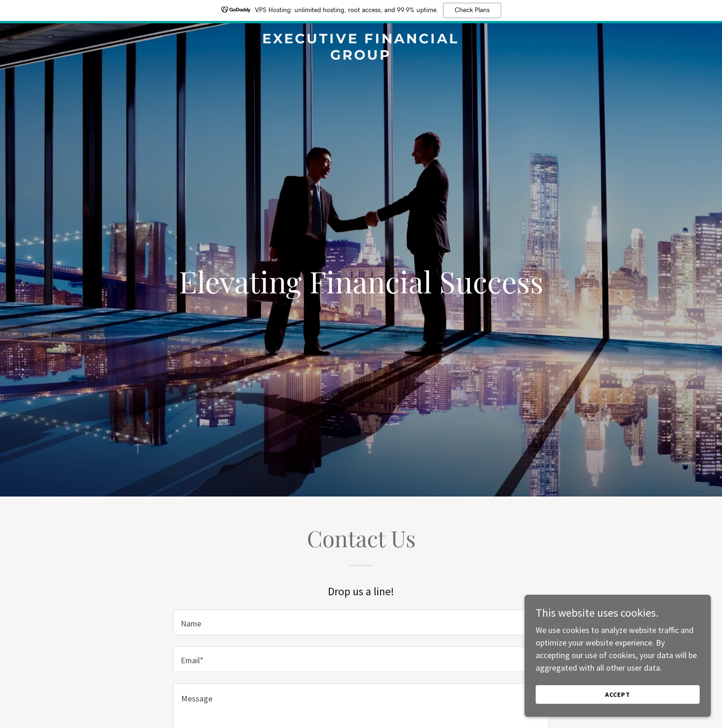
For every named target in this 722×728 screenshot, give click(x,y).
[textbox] (361, 623)
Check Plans (472, 10)
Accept (618, 694)
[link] (361, 57)
